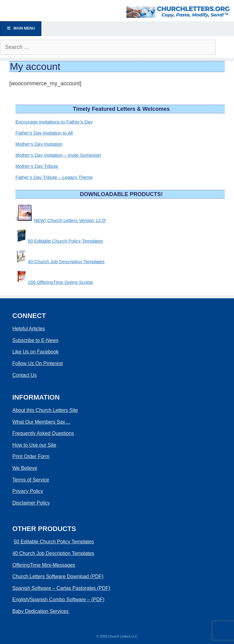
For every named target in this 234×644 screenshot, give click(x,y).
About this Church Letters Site (45, 410)
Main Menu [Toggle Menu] (21, 28)
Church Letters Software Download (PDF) (58, 576)
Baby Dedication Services (41, 611)
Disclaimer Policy (31, 503)
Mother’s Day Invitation (39, 144)
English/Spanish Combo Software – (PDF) (58, 600)
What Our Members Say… (41, 422)
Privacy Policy (28, 491)
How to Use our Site (34, 445)
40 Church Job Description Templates (66, 262)
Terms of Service (31, 480)
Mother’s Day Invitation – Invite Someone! (58, 155)
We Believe (25, 468)
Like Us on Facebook (35, 352)
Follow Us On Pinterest (38, 363)
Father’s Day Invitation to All (44, 133)
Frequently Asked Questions (43, 433)
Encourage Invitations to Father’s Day (54, 122)
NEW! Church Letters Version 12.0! (70, 220)
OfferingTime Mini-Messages (44, 565)
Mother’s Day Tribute (37, 166)
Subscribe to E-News (35, 340)
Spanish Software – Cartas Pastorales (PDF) (61, 588)
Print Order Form (31, 456)
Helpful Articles (29, 329)
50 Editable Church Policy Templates (65, 241)
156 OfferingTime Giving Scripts (60, 282)
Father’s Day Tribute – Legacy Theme (54, 177)
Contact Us (25, 375)
